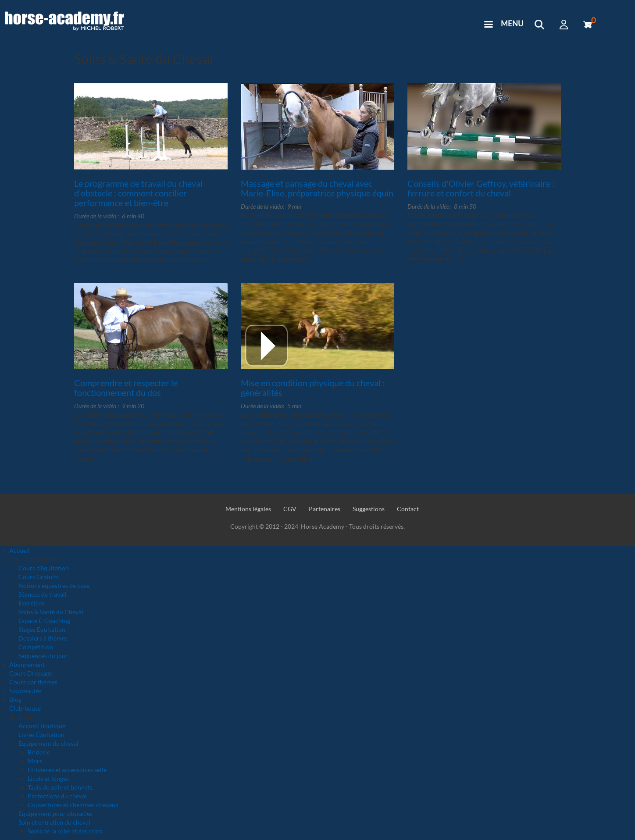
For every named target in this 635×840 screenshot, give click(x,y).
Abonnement (27, 664)
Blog (15, 699)
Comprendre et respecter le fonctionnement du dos (126, 388)
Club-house (25, 708)
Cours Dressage (31, 673)
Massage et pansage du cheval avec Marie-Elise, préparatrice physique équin (317, 188)
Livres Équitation (41, 735)
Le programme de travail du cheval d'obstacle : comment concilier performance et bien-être (138, 193)
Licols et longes (48, 778)
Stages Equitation (42, 629)
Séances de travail (43, 594)
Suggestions (369, 509)
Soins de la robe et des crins (65, 831)
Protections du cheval (57, 796)
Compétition (36, 647)
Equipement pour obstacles (55, 813)
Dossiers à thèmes (43, 638)
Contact (408, 509)
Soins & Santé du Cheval (51, 612)
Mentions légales (248, 509)
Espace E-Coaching (44, 621)
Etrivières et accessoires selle (67, 770)
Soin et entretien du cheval (54, 822)
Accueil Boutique (42, 726)
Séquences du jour (43, 656)
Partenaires (325, 509)
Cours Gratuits (39, 577)
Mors (35, 761)
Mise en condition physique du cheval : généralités (313, 388)
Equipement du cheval (48, 743)
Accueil (20, 550)
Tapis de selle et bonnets (60, 787)
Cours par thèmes (33, 682)
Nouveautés (25, 691)
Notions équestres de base (54, 586)
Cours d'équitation (44, 568)
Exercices (31, 603)
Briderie (39, 752)
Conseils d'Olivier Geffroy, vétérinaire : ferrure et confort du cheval (481, 188)
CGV (290, 509)
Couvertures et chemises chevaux (73, 805)
